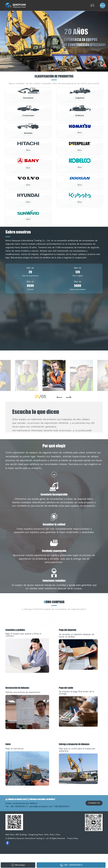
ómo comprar (54, 616)
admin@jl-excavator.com (41, 821)
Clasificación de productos (54, 76)
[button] (53, 69)
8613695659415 (62, 821)
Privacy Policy (73, 853)
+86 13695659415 (18, 821)
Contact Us (94, 817)
